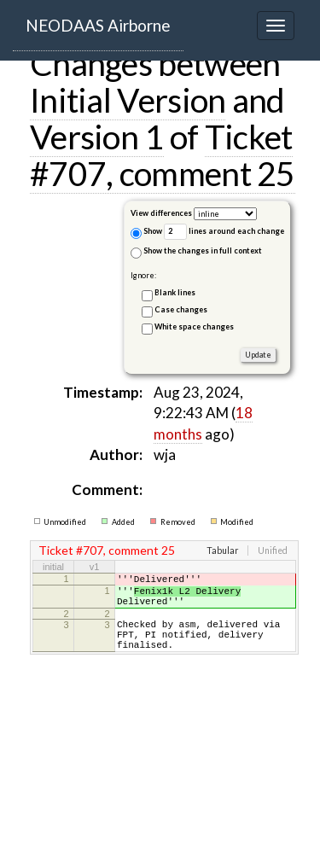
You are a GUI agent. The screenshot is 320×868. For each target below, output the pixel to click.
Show (146, 233)
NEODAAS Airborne (98, 25)
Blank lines (175, 292)
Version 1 (97, 137)
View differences (161, 213)
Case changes (181, 309)
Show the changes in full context (196, 252)
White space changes (194, 326)
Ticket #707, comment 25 (163, 155)
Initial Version (128, 100)
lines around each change (224, 232)
